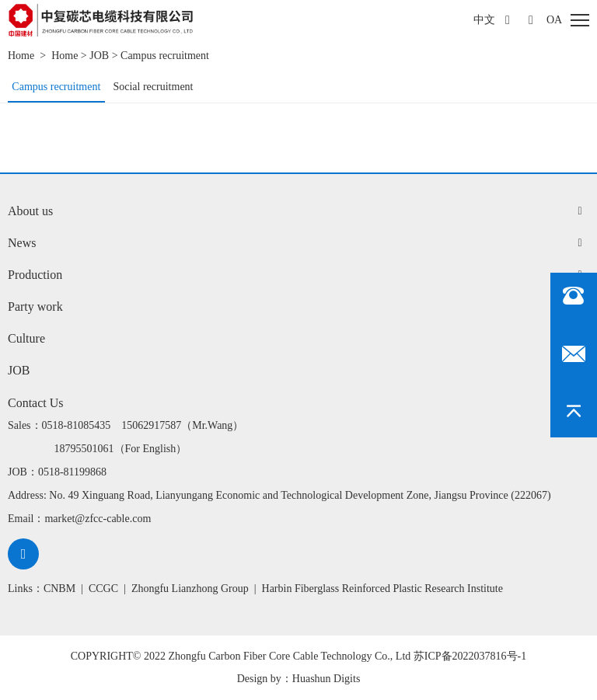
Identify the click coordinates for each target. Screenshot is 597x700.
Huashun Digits (326, 679)
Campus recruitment (165, 56)
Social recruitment (153, 87)
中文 (484, 20)
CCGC (103, 589)
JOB (99, 56)
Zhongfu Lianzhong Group (190, 589)
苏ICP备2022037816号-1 (470, 656)
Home (21, 56)
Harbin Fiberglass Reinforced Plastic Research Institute (382, 589)
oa (554, 20)
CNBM (59, 589)
